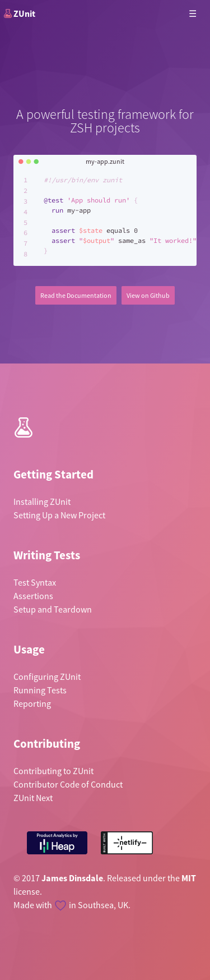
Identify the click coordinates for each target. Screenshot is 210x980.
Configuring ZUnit (47, 677)
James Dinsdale (72, 878)
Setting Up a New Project (59, 515)
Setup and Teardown (53, 609)
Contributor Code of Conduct (68, 784)
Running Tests (40, 690)
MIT (189, 878)
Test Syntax (35, 582)
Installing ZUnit (42, 501)
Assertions (33, 596)
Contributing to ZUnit (53, 771)
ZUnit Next (33, 798)
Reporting (32, 703)
